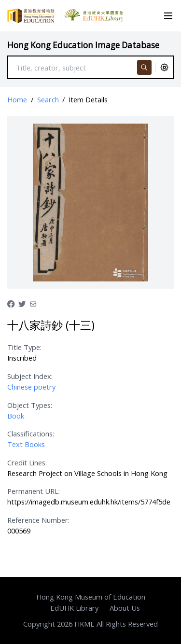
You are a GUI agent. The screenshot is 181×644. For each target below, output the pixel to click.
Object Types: (30, 405)
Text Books (26, 444)
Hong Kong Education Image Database (83, 45)
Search (48, 99)
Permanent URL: (34, 491)
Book (16, 416)
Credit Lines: (27, 462)
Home (17, 99)
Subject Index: (30, 376)
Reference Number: (38, 520)
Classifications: (31, 434)
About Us (125, 608)
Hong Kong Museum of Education (91, 597)
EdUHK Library (74, 608)
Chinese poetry (31, 387)
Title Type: (24, 347)
